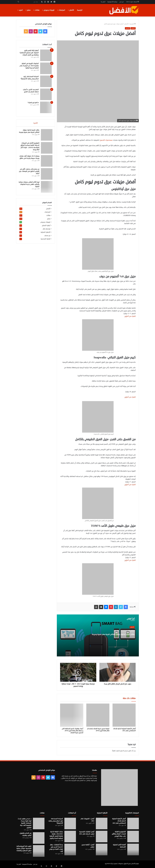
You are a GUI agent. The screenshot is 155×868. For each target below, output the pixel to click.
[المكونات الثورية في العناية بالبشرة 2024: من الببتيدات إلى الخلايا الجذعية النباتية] (46, 68)
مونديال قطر (47, 230)
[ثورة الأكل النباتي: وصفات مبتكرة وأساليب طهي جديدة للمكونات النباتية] (46, 188)
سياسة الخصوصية (112, 2)
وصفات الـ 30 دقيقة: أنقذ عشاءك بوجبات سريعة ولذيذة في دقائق (30, 159)
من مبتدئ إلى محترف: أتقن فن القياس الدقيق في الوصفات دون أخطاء (30, 172)
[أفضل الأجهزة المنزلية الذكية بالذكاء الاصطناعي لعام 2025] (124, 715)
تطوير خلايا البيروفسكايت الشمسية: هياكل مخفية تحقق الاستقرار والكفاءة (24, 848)
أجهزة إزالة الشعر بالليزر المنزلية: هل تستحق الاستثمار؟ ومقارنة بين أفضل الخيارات (29, 53)
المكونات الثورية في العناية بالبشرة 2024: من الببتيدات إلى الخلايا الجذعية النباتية (29, 66)
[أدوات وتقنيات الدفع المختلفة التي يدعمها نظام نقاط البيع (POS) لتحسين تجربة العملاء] (72, 715)
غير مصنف (47, 237)
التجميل (128, 28)
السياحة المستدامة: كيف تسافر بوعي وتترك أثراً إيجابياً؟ (56, 821)
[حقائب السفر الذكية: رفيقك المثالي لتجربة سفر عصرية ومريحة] (46, 136)
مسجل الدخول (124, 751)
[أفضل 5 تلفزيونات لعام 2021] (102, 824)
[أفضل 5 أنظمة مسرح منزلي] (102, 850)
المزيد (21, 10)
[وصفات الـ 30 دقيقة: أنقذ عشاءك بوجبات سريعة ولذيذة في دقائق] (46, 162)
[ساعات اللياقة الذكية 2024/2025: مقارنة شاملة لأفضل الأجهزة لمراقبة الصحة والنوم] (70, 837)
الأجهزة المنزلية (46, 234)
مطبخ (29, 10)
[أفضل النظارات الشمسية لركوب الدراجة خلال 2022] (102, 837)
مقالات (37, 10)
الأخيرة (35, 123)
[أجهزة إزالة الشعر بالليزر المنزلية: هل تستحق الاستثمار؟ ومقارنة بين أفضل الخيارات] (46, 55)
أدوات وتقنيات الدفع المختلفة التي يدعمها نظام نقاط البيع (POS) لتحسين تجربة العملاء (72, 731)
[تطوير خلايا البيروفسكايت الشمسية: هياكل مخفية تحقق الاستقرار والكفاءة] (39, 851)
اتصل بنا (103, 2)
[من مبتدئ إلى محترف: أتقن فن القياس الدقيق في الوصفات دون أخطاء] (46, 175)
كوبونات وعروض (49, 10)
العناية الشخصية (46, 240)
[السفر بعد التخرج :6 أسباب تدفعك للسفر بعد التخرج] (46, 94)
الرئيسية (80, 10)
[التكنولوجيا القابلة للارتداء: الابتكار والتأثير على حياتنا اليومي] (133, 837)
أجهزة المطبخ (46, 227)
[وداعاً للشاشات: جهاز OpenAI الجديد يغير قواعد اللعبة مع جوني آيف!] (70, 850)
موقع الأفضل (135, 864)
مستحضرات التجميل (106, 140)
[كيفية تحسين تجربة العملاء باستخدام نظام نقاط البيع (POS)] (98, 715)
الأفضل (72, 10)
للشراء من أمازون (130, 316)
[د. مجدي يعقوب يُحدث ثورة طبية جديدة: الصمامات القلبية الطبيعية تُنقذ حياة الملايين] (39, 824)
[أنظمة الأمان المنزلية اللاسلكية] (133, 850)
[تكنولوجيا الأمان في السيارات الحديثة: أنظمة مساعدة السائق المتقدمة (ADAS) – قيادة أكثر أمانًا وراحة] (46, 149)
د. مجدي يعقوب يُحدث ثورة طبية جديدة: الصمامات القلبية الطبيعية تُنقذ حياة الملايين (25, 823)
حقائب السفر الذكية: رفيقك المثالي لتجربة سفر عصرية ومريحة (117, 638)
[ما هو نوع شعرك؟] (46, 107)
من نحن (122, 2)
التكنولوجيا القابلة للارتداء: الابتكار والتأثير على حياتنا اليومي (119, 834)
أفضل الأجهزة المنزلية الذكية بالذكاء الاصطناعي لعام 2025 (124, 730)
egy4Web (107, 864)
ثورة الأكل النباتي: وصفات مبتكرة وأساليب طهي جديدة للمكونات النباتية (30, 185)
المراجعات (62, 10)
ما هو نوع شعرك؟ (33, 103)
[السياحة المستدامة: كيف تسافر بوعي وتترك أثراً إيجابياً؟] (46, 81)
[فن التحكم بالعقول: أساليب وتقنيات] (39, 838)
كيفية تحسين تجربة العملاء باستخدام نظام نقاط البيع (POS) (98, 730)
